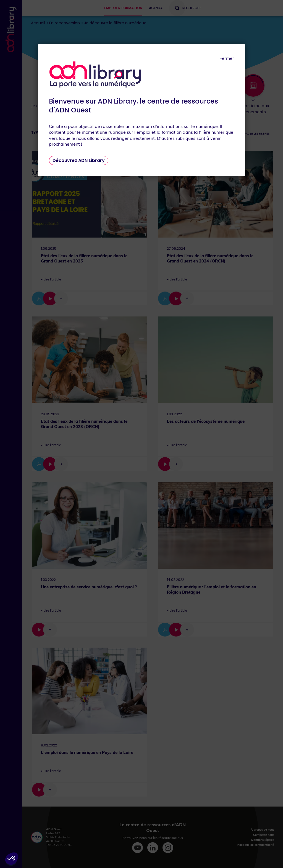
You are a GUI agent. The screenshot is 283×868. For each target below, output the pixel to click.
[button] (12, 859)
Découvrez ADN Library (79, 160)
